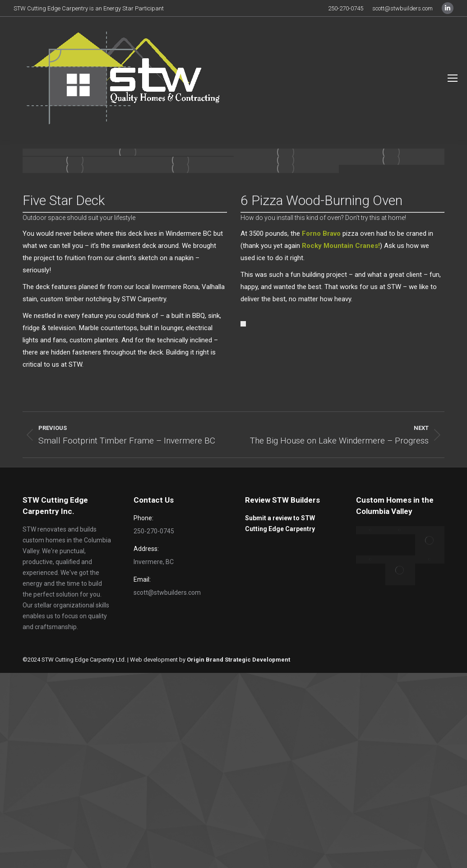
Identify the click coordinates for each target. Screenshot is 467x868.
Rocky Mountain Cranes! (341, 246)
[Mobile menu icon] (453, 78)
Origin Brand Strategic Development (238, 660)
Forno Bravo (321, 233)
